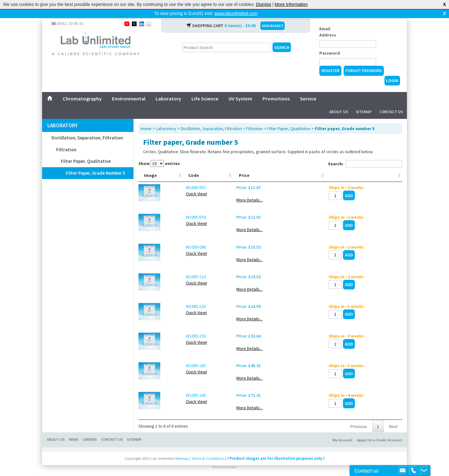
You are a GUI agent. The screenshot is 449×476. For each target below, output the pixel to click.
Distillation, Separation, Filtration (87, 128)
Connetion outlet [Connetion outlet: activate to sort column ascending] (257, 168)
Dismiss (264, 4)
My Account (343, 436)
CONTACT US (112, 436)
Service (308, 89)
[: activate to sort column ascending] (381, 169)
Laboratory (168, 89)
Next (393, 423)
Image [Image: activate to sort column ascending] (150, 172)
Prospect (232, 464)
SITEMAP (134, 436)
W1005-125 (176, 303)
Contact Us (391, 102)
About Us (339, 102)
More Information (291, 4)
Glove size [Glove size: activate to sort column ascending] (294, 168)
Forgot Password (364, 61)
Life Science (205, 89)
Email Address (328, 22)
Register (331, 61)
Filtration (66, 140)
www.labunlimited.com (236, 13)
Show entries (159, 153)
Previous (359, 423)
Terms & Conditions (208, 455)
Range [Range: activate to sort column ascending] (202, 172)
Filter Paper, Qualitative (86, 151)
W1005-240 (176, 391)
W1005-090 (176, 243)
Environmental (129, 89)
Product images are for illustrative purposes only (276, 455)
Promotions (276, 89)
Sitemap (364, 102)
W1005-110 (176, 273)
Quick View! (176, 190)
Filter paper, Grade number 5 (96, 163)
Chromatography (82, 89)
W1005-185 (176, 362)
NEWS (74, 436)
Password (330, 43)
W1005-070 (176, 213)
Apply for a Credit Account (380, 436)
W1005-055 (176, 184)
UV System (240, 89)
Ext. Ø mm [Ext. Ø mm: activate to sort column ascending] (226, 168)
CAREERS (90, 436)
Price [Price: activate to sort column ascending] (322, 172)
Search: (365, 154)
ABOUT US (56, 436)
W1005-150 (176, 332)
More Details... (327, 196)
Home (146, 119)
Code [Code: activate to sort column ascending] (173, 172)
